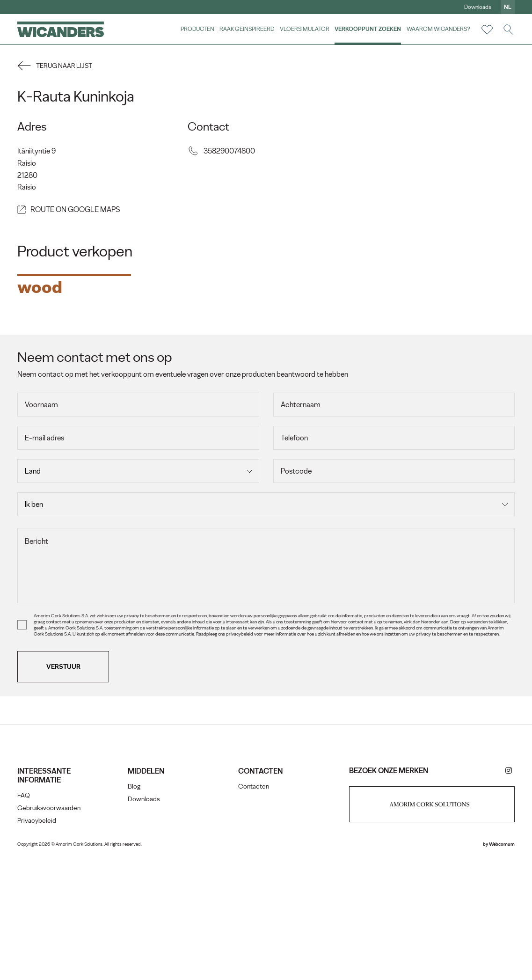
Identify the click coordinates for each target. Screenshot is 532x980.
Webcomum (500, 963)
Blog (135, 905)
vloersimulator (303, 29)
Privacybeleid (38, 940)
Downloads (476, 7)
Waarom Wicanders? (437, 29)
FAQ (25, 914)
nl (506, 7)
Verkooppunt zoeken (367, 29)
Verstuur (65, 785)
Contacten (254, 905)
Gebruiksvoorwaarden (50, 927)
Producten (197, 29)
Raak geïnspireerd (246, 29)
